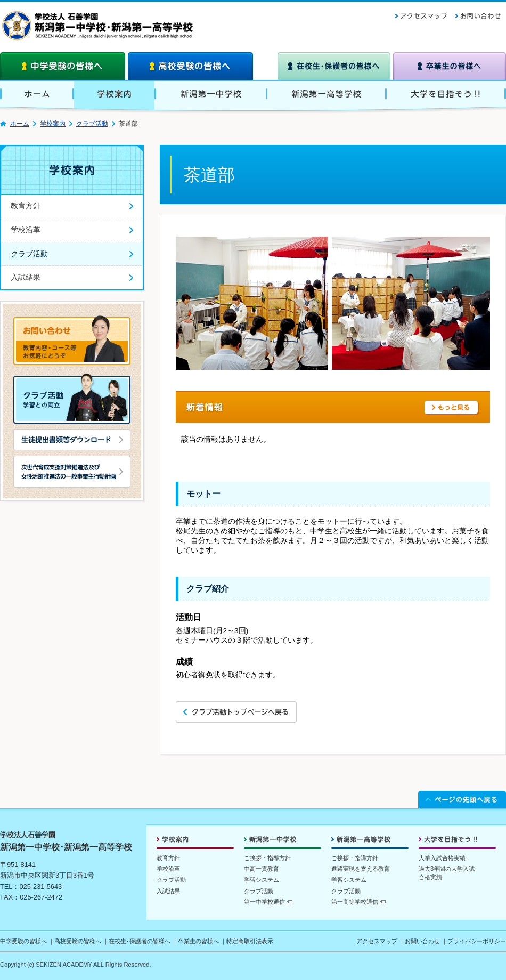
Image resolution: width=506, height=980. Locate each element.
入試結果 (168, 891)
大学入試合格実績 (442, 858)
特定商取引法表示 (250, 941)
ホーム (20, 124)
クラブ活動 (92, 124)
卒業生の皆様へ (198, 941)
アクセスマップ (377, 941)
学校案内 (53, 124)
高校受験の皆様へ (78, 941)
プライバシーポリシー (477, 941)
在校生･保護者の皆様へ (140, 941)
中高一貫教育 (262, 869)
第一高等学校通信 (358, 902)
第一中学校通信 (268, 902)
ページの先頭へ (462, 798)
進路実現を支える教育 (361, 869)
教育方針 (168, 858)
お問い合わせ (422, 941)
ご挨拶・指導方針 (267, 858)
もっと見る (452, 408)
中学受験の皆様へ (23, 941)
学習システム (262, 880)
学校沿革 (168, 869)
